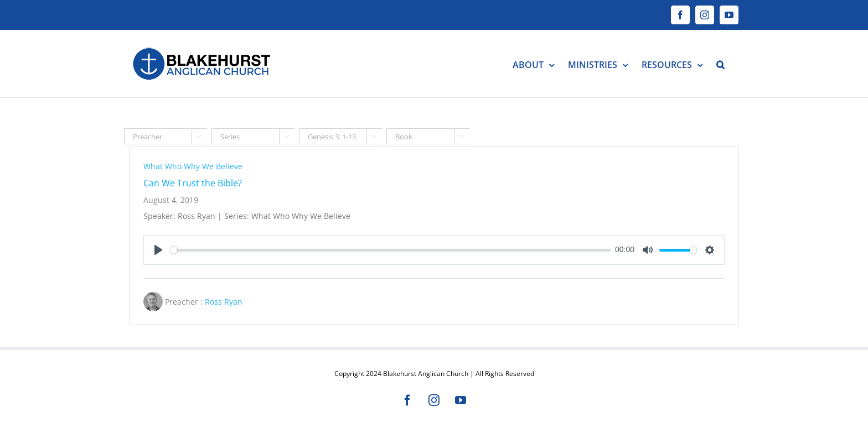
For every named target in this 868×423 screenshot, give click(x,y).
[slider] (390, 250)
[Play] (158, 250)
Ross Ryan (224, 302)
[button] (720, 64)
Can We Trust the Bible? (193, 183)
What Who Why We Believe (193, 166)
